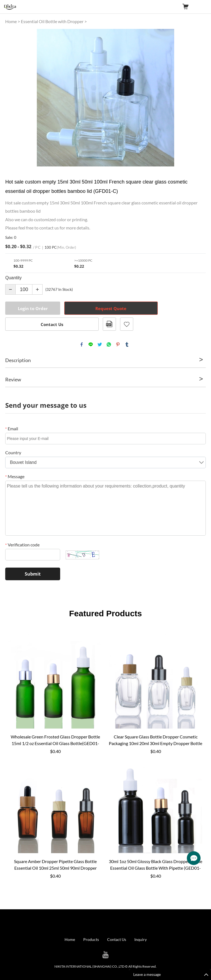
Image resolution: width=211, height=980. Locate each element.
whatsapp (109, 344)
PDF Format (109, 324)
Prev (12, 98)
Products (91, 939)
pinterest (118, 344)
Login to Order (33, 308)
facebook (82, 344)
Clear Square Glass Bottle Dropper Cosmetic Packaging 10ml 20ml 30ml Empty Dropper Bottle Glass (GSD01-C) (156, 740)
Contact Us (52, 324)
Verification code (22, 545)
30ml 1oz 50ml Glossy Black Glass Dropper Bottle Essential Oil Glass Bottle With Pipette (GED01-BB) (156, 865)
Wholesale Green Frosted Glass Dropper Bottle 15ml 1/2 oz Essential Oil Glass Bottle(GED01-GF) (55, 740)
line (91, 344)
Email (12, 429)
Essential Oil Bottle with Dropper (52, 21)
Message (15, 476)
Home (11, 21)
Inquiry (141, 939)
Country (13, 452)
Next (199, 98)
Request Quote (111, 308)
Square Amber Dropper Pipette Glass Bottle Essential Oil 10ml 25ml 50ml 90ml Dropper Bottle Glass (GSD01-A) (55, 865)
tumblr (127, 344)
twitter (100, 344)
